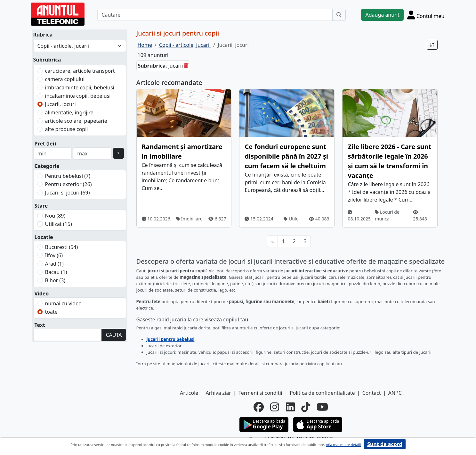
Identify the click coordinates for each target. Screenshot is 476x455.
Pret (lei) (45, 144)
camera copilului (65, 79)
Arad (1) (54, 264)
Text (40, 325)
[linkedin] (290, 407)
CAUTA (114, 335)
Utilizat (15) (59, 224)
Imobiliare (189, 219)
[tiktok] (306, 407)
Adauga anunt (382, 15)
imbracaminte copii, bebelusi (80, 87)
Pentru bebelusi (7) (68, 176)
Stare (41, 206)
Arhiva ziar (218, 393)
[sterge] (186, 66)
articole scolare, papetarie (76, 121)
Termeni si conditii (260, 393)
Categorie (47, 166)
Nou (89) (55, 216)
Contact (372, 393)
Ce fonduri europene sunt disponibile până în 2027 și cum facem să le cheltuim (286, 156)
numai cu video (64, 303)
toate (51, 312)
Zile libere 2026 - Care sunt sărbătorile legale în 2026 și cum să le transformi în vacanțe (389, 161)
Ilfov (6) (54, 255)
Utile (291, 219)
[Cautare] (215, 15)
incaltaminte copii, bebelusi (78, 96)
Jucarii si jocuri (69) (68, 193)
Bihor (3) (55, 280)
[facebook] (259, 407)
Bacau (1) (56, 272)
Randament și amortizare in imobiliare (182, 151)
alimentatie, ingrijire (69, 112)
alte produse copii (67, 129)
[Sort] (432, 45)
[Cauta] (339, 15)
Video (42, 294)
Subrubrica (47, 60)
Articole (189, 393)
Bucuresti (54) (62, 247)
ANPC (395, 393)
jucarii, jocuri (61, 104)
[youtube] (322, 407)
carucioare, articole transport (80, 71)
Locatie (44, 237)
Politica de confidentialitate (322, 393)
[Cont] (426, 15)
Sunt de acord (385, 444)
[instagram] (275, 407)
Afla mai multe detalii (343, 445)
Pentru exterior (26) (69, 184)
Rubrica (43, 35)
